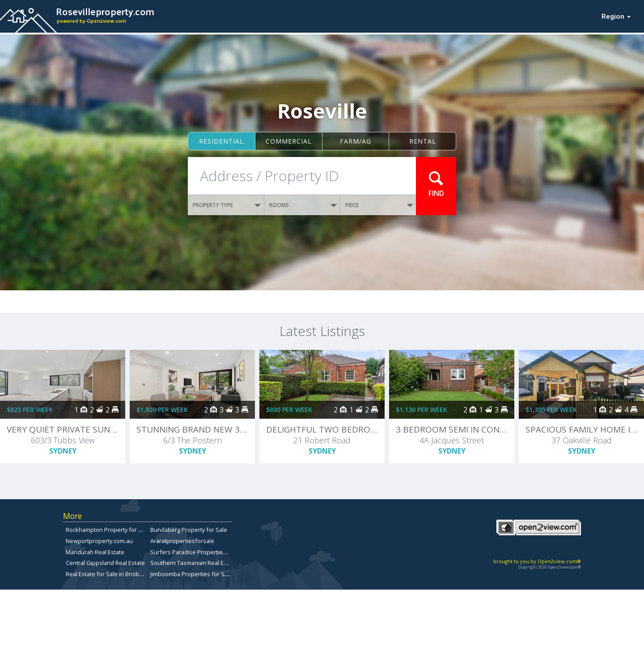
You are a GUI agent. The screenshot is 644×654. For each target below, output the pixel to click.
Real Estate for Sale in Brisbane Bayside (119, 574)
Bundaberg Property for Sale (189, 530)
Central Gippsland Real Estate (105, 563)
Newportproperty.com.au (99, 541)
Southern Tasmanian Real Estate (194, 563)
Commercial (289, 141)
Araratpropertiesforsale (182, 541)
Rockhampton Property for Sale (108, 530)
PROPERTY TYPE (227, 205)
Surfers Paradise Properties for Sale (199, 552)
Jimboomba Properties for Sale (191, 574)
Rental (423, 141)
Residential (221, 141)
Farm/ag (356, 141)
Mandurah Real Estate (95, 552)
